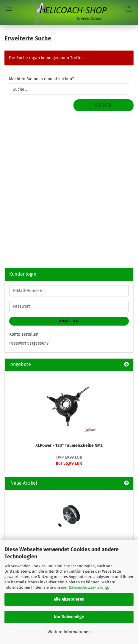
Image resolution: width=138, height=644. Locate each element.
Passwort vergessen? (29, 343)
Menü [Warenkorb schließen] (9, 9)
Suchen (103, 105)
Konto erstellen (24, 334)
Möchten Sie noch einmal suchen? (41, 79)
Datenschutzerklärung (88, 587)
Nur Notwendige (69, 617)
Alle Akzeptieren (69, 599)
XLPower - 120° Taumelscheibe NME (69, 446)
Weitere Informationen (69, 632)
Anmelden (69, 321)
